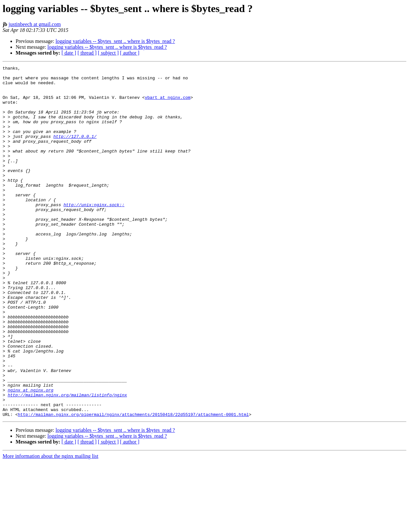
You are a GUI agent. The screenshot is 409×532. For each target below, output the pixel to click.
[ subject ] (108, 53)
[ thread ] (87, 53)
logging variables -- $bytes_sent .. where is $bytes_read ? (115, 41)
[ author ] (130, 53)
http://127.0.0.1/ (75, 151)
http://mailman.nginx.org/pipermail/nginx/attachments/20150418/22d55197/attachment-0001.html (133, 485)
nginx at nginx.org (31, 455)
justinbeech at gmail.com (34, 24)
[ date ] (69, 53)
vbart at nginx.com (168, 104)
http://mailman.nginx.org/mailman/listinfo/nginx (68, 461)
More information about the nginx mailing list (50, 526)
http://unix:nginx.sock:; (94, 233)
